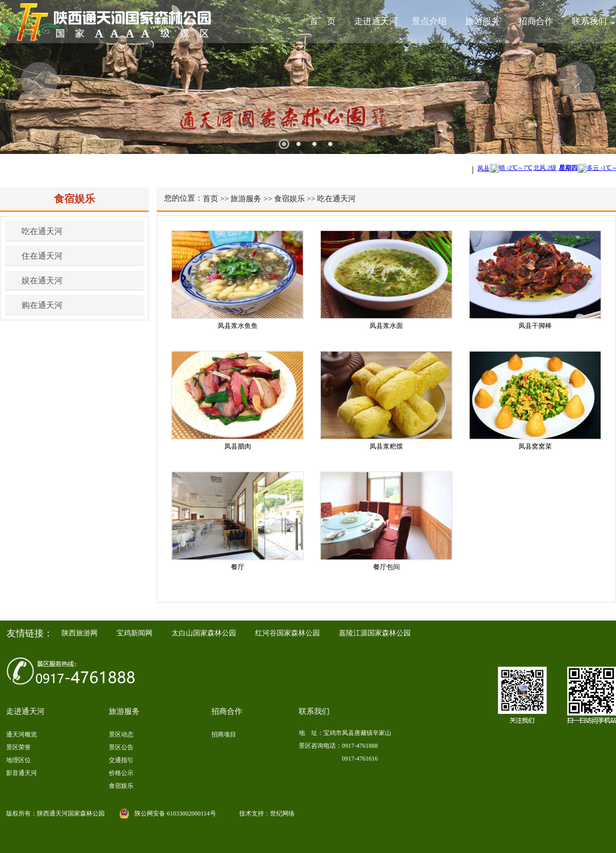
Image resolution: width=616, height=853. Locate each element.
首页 (210, 199)
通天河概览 (22, 734)
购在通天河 (42, 305)
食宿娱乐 (290, 199)
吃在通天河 (42, 231)
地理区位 (18, 760)
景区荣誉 (18, 747)
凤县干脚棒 (535, 326)
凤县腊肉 (238, 446)
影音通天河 (22, 773)
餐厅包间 (387, 567)
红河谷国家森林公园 (287, 633)
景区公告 (121, 747)
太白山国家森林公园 (204, 633)
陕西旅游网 (80, 633)
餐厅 (238, 567)
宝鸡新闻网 (134, 633)
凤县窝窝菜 (535, 446)
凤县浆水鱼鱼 (238, 326)
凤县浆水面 (386, 326)
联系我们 (589, 21)
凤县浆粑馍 (386, 446)
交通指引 (121, 760)
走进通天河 (376, 21)
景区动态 (121, 734)
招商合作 (536, 21)
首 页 (323, 21)
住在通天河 (42, 256)
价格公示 (121, 773)
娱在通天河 (42, 280)
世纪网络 (282, 813)
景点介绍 (429, 21)
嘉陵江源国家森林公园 (375, 633)
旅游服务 (483, 21)
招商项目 (224, 734)
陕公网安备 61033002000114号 (175, 813)
